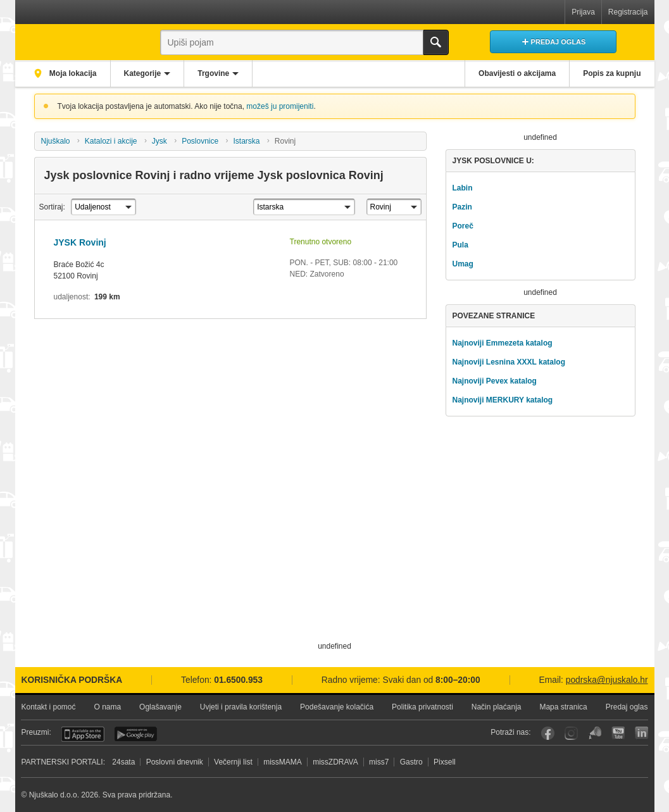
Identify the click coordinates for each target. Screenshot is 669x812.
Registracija (628, 12)
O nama (107, 707)
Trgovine (213, 73)
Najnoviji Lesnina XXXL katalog (509, 362)
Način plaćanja (497, 707)
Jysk (159, 141)
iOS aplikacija (83, 734)
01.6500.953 (238, 680)
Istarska (247, 141)
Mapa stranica (563, 707)
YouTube (618, 733)
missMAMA (283, 762)
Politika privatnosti (422, 707)
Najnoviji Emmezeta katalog (502, 343)
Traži (436, 42)
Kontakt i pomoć (48, 707)
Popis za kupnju (612, 73)
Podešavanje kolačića (337, 707)
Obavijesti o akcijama (517, 73)
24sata (123, 762)
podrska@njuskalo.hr (607, 680)
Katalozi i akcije (111, 141)
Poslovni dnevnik (175, 762)
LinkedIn (641, 733)
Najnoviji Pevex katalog (494, 381)
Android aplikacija (136, 734)
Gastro (411, 762)
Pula (460, 245)
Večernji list (233, 762)
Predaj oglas (627, 707)
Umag (462, 264)
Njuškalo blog (595, 733)
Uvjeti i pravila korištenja (241, 707)
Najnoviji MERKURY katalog (502, 400)
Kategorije (143, 73)
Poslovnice (200, 141)
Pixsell (445, 762)
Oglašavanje (160, 707)
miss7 (379, 762)
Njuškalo (55, 141)
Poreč (462, 226)
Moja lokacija (72, 73)
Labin (462, 188)
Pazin (462, 207)
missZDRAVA (335, 762)
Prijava (583, 12)
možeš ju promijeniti (280, 106)
